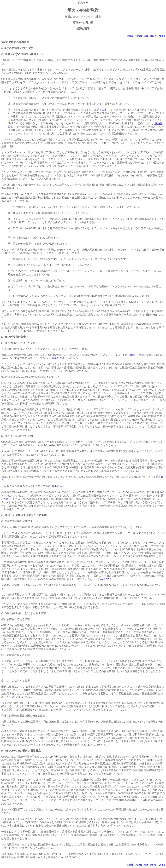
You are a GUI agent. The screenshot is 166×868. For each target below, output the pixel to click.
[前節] (131, 36)
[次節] (138, 36)
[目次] (146, 36)
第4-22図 (104, 579)
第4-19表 (101, 110)
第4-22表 (57, 486)
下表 (12, 697)
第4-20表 (56, 358)
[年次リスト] (157, 36)
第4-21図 (129, 355)
